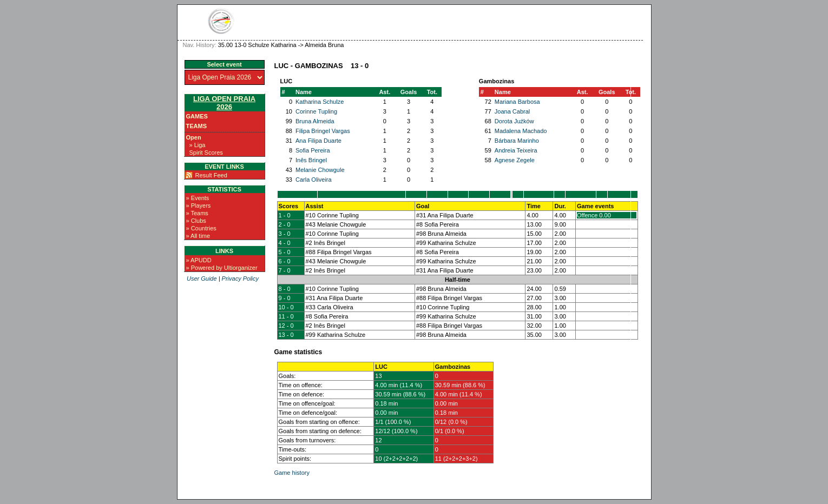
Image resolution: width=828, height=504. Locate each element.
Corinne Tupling (316, 111)
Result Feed (211, 175)
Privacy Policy (240, 278)
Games (197, 116)
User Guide (202, 278)
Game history (292, 473)
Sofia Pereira (313, 150)
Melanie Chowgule (320, 170)
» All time (198, 236)
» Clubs (196, 221)
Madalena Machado (521, 131)
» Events (198, 198)
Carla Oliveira (314, 180)
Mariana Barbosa (517, 102)
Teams (197, 126)
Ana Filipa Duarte (318, 141)
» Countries (201, 228)
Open (194, 137)
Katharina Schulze (320, 102)
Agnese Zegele (515, 160)
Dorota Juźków (514, 121)
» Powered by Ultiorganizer (222, 268)
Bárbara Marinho (517, 141)
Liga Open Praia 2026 (224, 103)
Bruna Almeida (315, 121)
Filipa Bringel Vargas (323, 131)
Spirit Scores (206, 152)
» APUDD (199, 260)
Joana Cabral (512, 111)
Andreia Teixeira (516, 150)
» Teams (197, 213)
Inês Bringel (311, 160)
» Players (199, 205)
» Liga (198, 145)
